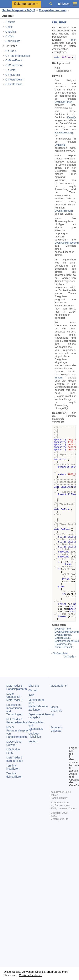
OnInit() (71, 117)
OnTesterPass (14, 84)
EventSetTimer (63, 629)
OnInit (9, 27)
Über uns (34, 686)
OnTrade (11, 51)
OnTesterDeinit (14, 80)
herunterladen (15, 759)
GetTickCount (63, 638)
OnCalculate (13, 41)
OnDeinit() (61, 145)
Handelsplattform (17, 687)
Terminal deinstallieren (14, 775)
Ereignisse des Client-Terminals (64, 646)
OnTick (10, 36)
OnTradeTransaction (18, 56)
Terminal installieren (13, 767)
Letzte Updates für (14, 697)
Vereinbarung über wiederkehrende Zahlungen (38, 705)
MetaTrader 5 (59, 686)
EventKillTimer (63, 635)
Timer (72, 40)
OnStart (10, 22)
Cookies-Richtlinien (35, 735)
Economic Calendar (56, 729)
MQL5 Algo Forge (13, 751)
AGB (31, 695)
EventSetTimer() (64, 102)
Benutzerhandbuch (18, 721)
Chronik (33, 690)
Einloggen (64, 4)
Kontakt (33, 741)
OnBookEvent (14, 60)
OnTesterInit (13, 75)
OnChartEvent (14, 65)
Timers (59, 378)
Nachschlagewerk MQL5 (18, 10)
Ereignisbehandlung (53, 10)
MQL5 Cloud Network (14, 743)
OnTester (11, 70)
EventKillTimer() (64, 133)
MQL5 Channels (56, 709)
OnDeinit (11, 32)
